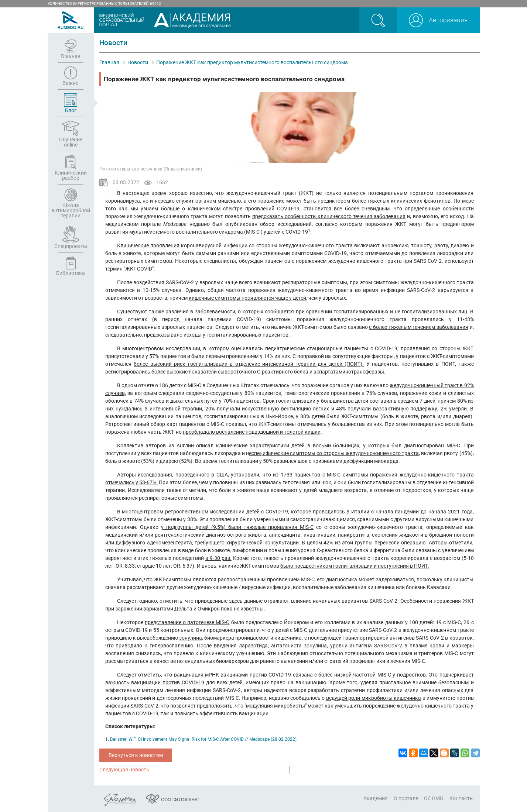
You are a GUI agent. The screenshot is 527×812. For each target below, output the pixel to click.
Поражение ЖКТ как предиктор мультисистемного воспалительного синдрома (252, 62)
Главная (109, 62)
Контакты (462, 798)
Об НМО (434, 798)
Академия (376, 798)
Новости (138, 62)
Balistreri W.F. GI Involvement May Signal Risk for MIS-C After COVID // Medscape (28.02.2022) (203, 739)
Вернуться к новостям (136, 755)
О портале (406, 798)
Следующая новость (124, 770)
